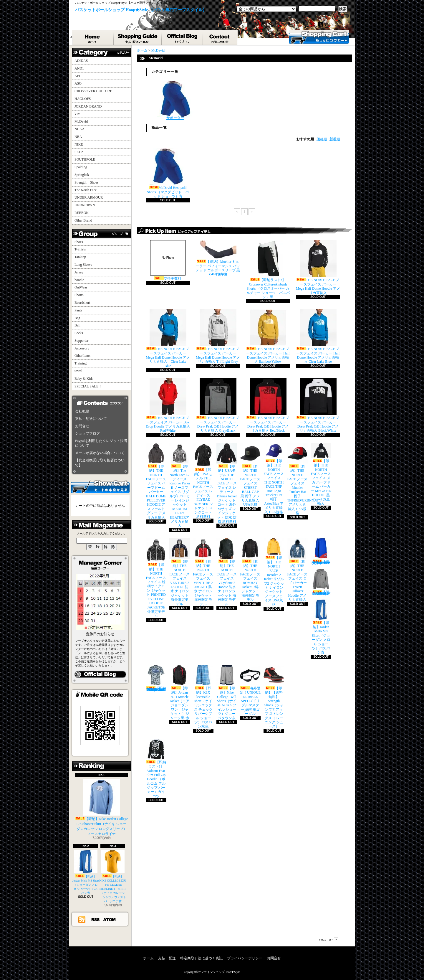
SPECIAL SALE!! (88, 386)
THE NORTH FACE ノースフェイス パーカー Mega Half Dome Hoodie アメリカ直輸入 (318, 267)
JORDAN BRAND (88, 106)
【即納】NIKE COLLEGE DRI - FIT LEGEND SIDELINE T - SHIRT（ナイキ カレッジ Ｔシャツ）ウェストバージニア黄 (113, 876)
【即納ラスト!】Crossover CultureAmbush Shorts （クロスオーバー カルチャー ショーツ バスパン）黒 (268, 270)
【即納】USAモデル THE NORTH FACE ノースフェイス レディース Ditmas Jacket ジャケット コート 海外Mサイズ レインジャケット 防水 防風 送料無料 (227, 483)
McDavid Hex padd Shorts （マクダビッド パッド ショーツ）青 (168, 173)
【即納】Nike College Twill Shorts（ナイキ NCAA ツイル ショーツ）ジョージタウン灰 (227, 692)
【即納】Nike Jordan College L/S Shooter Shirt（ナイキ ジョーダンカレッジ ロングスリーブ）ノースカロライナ (102, 807)
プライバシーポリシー (245, 958)
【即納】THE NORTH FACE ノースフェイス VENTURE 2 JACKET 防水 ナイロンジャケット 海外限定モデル (180, 572)
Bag (77, 318)
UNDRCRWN (85, 205)
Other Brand (83, 220)
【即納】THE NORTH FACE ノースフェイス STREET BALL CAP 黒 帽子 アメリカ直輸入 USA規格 (250, 475)
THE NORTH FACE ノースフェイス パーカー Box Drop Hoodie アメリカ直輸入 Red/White (168, 405)
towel (78, 371)
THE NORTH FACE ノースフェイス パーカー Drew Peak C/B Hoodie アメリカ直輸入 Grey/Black (218, 405)
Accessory (82, 348)
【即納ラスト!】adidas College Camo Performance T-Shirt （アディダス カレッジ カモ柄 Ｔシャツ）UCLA (156, 678)
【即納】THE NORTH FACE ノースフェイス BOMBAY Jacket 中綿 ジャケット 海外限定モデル (250, 570)
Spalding (81, 167)
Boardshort (82, 303)
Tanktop (80, 257)
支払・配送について (138, 37)
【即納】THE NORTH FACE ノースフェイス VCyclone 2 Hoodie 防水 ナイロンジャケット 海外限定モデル (227, 572)
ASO (78, 83)
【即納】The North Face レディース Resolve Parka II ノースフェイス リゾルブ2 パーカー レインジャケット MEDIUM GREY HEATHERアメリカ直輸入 (180, 485)
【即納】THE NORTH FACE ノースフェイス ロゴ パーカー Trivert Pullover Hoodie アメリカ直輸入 (297, 570)
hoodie (79, 280)
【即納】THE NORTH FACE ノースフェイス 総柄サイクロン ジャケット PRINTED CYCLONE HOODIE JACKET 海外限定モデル (156, 578)
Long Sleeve (83, 265)
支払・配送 (167, 958)
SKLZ (79, 152)
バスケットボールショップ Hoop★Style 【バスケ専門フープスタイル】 (141, 10)
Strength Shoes (86, 182)
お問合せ (220, 37)
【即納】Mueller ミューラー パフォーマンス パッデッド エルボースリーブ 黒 (218, 256)
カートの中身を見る (100, 486)
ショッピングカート (319, 37)
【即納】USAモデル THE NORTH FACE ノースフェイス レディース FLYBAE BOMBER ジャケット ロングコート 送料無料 (203, 481)
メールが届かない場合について (100, 453)
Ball (77, 325)
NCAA (79, 129)
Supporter (81, 341)
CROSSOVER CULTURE (93, 91)
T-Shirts (80, 249)
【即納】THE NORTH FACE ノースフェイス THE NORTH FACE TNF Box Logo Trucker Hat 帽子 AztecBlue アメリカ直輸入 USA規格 (274, 479)
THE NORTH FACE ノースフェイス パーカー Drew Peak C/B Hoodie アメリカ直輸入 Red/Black (268, 405)
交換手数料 (168, 260)
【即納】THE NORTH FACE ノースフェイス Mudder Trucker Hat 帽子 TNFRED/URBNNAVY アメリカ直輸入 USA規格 (304, 479)
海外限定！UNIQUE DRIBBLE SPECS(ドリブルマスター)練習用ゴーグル (250, 690)
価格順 (322, 139)
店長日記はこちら (100, 674)
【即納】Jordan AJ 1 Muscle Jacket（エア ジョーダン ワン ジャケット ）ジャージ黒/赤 (180, 692)
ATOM (110, 919)
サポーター (175, 100)
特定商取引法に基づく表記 (201, 958)
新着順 (335, 139)
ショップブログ (183, 37)
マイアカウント (337, 24)
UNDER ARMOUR (89, 197)
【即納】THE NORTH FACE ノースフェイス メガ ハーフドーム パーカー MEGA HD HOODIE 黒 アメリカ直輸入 (321, 474)
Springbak (82, 175)
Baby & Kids (84, 379)
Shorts (79, 295)
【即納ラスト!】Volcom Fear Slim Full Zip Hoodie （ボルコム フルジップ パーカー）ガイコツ (156, 768)
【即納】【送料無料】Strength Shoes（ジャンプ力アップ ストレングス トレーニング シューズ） (274, 697)
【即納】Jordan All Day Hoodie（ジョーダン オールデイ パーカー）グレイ (321, 582)
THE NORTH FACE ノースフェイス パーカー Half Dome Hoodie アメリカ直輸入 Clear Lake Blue (318, 336)
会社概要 (82, 411)
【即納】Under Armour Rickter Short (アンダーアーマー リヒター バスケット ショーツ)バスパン (321, 551)
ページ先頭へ (329, 940)
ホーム (93, 37)
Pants (78, 310)
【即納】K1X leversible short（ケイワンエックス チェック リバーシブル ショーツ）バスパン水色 (203, 697)
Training (81, 363)
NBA (78, 137)
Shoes (79, 242)
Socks (79, 333)
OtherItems (82, 356)
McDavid (81, 121)
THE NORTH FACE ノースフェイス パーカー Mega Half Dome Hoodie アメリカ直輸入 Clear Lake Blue (168, 339)
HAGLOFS (83, 99)
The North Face (86, 190)
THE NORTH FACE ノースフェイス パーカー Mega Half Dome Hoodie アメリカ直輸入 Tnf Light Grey (218, 336)
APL (78, 76)
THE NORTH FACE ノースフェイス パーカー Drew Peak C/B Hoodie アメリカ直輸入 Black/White (318, 405)
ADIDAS (81, 61)
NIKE (79, 144)
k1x (77, 114)
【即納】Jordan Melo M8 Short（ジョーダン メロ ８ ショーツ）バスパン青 (86, 872)
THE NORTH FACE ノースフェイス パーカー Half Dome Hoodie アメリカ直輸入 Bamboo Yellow (268, 336)
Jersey (79, 272)
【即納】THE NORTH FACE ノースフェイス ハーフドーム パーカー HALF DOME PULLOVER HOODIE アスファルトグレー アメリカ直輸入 (156, 481)
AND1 (79, 68)
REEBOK (82, 213)
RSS (96, 919)
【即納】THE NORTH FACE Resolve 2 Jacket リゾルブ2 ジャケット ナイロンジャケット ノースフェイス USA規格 (274, 572)
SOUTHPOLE (85, 159)
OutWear (81, 287)
